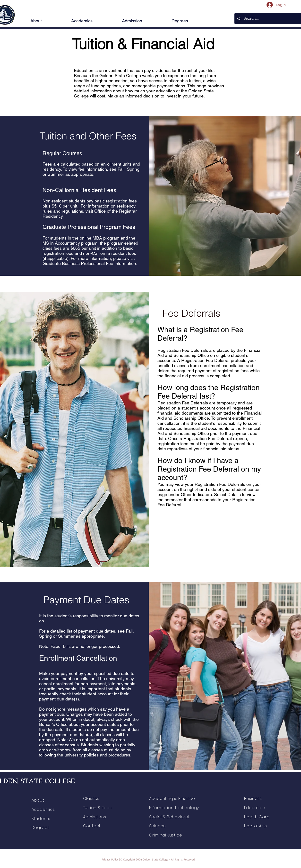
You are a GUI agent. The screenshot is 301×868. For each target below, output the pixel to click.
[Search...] (271, 19)
